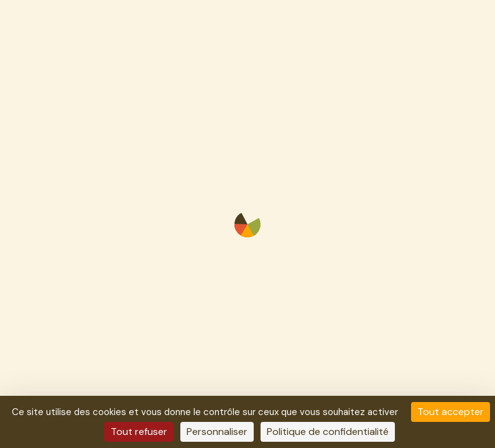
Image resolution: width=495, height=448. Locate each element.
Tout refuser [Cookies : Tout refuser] (139, 432)
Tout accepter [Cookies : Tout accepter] (451, 412)
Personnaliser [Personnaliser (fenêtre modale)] (217, 432)
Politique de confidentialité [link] (328, 432)
